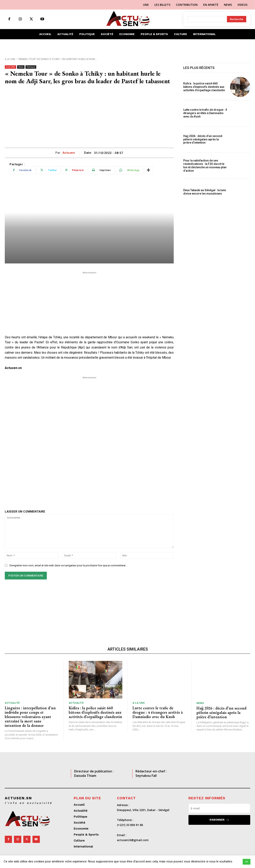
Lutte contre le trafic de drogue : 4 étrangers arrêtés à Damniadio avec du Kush (205, 113)
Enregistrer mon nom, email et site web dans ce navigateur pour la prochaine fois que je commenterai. (68, 565)
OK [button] (247, 862)
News (21, 67)
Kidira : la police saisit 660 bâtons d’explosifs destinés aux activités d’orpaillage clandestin (204, 87)
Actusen (69, 153)
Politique (31, 67)
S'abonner (219, 820)
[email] (219, 808)
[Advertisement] (89, 118)
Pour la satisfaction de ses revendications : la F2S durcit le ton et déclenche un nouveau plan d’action (205, 165)
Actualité (12, 703)
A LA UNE (10, 59)
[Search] (237, 19)
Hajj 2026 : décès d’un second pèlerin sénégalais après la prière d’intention (203, 139)
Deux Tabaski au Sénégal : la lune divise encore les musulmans (205, 192)
